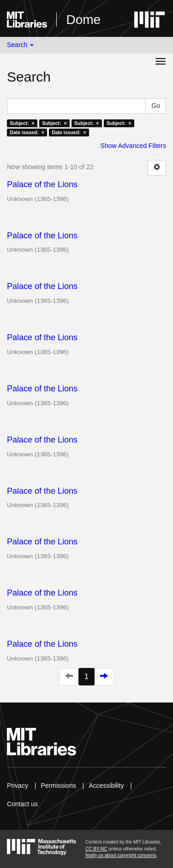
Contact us (22, 804)
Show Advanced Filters (133, 146)
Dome (83, 20)
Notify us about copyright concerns (121, 855)
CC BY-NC (96, 849)
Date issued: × (27, 132)
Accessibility (106, 785)
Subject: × (22, 123)
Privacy (18, 785)
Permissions (58, 785)
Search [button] (20, 45)
